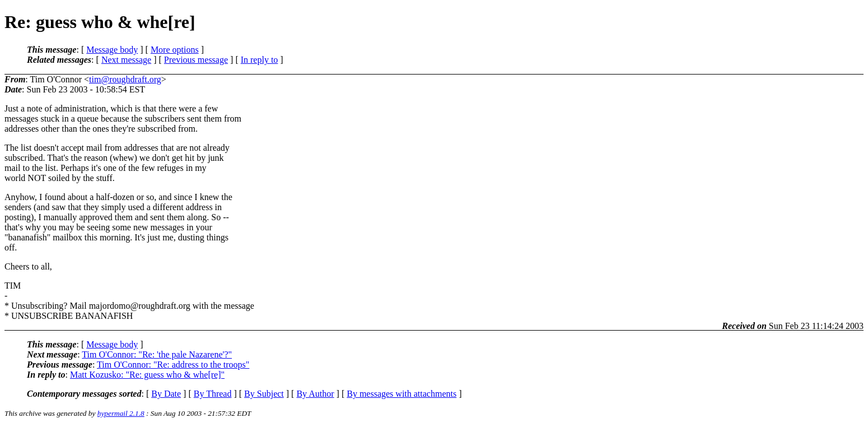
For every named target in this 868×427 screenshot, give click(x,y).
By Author (315, 394)
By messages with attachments (402, 394)
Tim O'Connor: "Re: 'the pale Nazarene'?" (157, 354)
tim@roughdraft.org (125, 79)
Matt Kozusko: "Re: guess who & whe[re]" (147, 375)
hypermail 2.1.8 (121, 413)
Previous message (196, 60)
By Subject (264, 394)
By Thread (213, 394)
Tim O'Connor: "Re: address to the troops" (173, 365)
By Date (166, 394)
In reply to (260, 60)
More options (175, 50)
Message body (112, 50)
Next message (126, 60)
